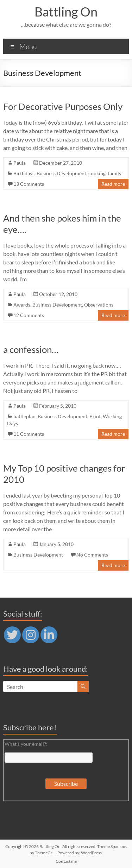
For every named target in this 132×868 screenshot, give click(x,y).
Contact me (66, 861)
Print (95, 416)
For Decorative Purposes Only (63, 106)
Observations (99, 305)
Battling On (66, 12)
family (115, 173)
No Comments (92, 555)
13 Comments (29, 184)
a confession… (31, 349)
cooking (97, 173)
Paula (20, 163)
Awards (22, 305)
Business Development (61, 173)
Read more (113, 184)
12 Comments (29, 315)
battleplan (24, 416)
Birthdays (24, 173)
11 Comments (29, 434)
